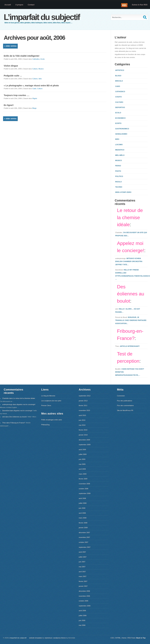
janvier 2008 (83, 528)
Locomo (119, 145)
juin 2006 (82, 620)
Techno (119, 187)
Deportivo (120, 107)
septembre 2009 (85, 445)
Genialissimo (121, 134)
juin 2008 (82, 508)
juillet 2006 (83, 616)
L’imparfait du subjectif (42, 17)
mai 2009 (82, 464)
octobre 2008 (83, 489)
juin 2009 (82, 459)
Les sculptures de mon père (51, 401)
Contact (31, 5)
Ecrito (118, 123)
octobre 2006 (83, 601)
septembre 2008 (85, 493)
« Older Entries (10, 46)
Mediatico (120, 150)
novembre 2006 (84, 596)
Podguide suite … (13, 76)
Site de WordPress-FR (125, 410)
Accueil (8, 5)
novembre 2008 (84, 484)
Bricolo (119, 81)
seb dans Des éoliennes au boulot (14, 417)
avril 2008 (82, 513)
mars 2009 (83, 474)
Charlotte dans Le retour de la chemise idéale (19, 398)
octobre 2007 (83, 542)
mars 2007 (83, 576)
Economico (120, 118)
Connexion (121, 396)
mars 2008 (83, 518)
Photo (118, 171)
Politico (119, 176)
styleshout (48, 638)
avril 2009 (82, 469)
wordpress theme (59, 638)
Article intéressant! (130, 346)
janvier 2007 (83, 586)
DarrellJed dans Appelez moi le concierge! (17, 411)
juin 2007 (82, 562)
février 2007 (83, 581)
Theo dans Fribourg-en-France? (14, 423)
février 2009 (83, 479)
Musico (41, 69)
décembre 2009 (84, 440)
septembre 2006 (85, 606)
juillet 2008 (83, 503)
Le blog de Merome (48, 396)
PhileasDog (45, 425)
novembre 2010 (84, 410)
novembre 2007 (84, 537)
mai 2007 (82, 567)
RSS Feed (131, 638)
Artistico (120, 70)
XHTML (118, 638)
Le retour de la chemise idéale (130, 218)
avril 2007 (82, 572)
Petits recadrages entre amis (52, 420)
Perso (118, 166)
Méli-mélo (120, 155)
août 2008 (82, 498)
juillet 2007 (83, 557)
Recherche (145, 17)
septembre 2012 (85, 396)
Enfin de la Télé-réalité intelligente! (22, 56)
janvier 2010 (83, 435)
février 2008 (83, 523)
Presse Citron (46, 406)
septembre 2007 (85, 547)
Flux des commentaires (125, 406)
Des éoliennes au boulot (131, 294)
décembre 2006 (84, 591)
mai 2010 (82, 425)
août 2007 (82, 552)
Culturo (35, 69)
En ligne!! (9, 105)
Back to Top (141, 638)
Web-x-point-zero (123, 192)
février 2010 (83, 430)
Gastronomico (122, 129)
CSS (112, 638)
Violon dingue (11, 66)
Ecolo (43, 59)
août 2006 (82, 611)
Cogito (118, 97)
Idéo (40, 79)
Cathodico (36, 59)
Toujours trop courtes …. (17, 95)
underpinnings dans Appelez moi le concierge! (19, 404)
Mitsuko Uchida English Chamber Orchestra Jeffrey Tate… (129, 261)
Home (124, 638)
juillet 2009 (83, 454)
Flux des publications (125, 401)
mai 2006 (82, 625)
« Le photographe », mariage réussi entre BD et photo (31, 86)
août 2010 (82, 415)
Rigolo (35, 98)
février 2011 (83, 406)
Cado (34, 89)
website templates (36, 638)
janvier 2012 (83, 401)
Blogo (34, 108)
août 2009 (82, 450)
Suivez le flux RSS (140, 5)
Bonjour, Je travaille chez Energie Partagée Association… (131, 320)
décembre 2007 (84, 533)
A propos (19, 5)
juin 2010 (82, 420)
